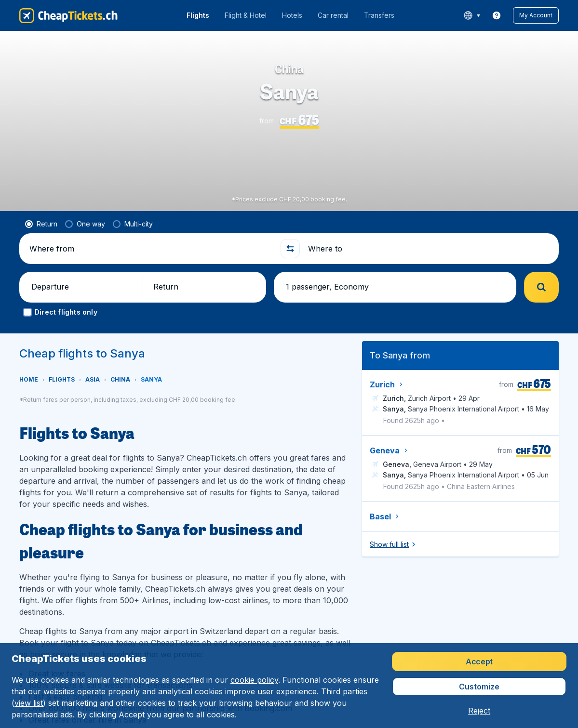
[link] (497, 15)
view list (29, 703)
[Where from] (151, 249)
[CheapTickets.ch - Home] (68, 15)
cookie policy (254, 680)
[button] (536, 15)
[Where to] (430, 249)
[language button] (472, 15)
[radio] (41, 224)
